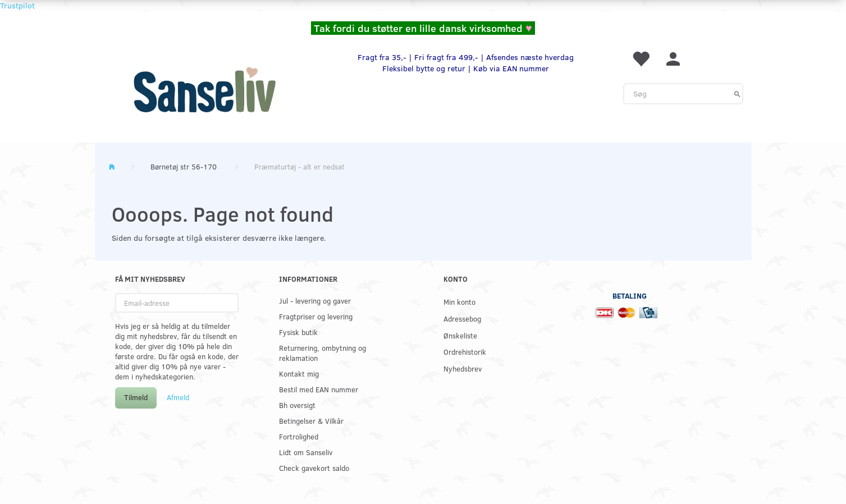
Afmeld (178, 397)
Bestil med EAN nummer (319, 389)
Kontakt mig (299, 374)
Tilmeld (136, 397)
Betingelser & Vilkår (311, 421)
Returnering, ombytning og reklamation (323, 353)
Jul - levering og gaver (315, 301)
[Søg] (737, 94)
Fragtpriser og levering (316, 316)
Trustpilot (17, 5)
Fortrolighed (299, 436)
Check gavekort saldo (314, 468)
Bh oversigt (297, 405)
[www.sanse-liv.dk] (204, 90)
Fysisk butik (298, 332)
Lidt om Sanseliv (306, 452)
